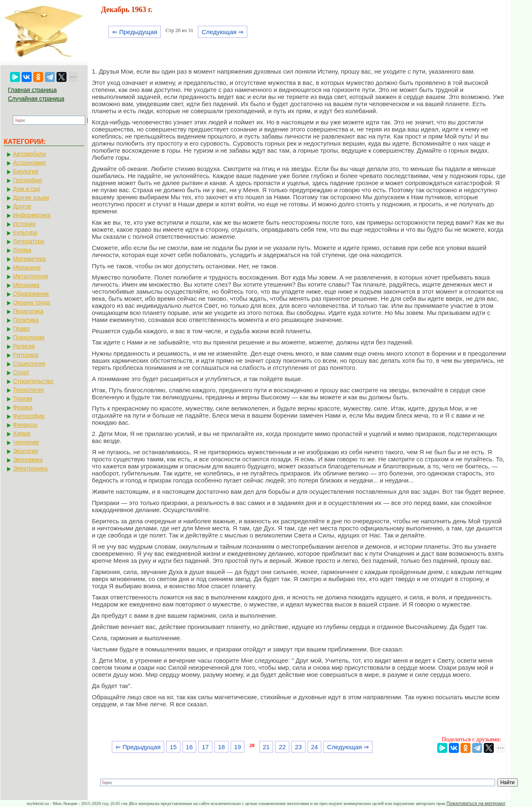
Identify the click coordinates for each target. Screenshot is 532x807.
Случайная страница (36, 99)
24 (314, 747)
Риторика (26, 355)
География (27, 180)
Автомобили (30, 154)
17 (206, 747)
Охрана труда (31, 302)
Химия (22, 433)
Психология (29, 337)
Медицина (27, 267)
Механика (26, 285)
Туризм (22, 399)
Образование (31, 294)
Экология (25, 451)
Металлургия (31, 276)
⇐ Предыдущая (135, 32)
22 (282, 747)
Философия (29, 416)
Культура (25, 233)
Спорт (21, 372)
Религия (24, 346)
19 (238, 747)
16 (189, 747)
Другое (22, 206)
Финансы (25, 425)
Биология (26, 171)
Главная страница (32, 90)
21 (266, 747)
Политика (26, 320)
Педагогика (28, 311)
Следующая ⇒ (223, 32)
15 (173, 747)
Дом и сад (27, 189)
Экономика (28, 460)
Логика (22, 250)
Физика (23, 407)
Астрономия (29, 163)
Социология (29, 364)
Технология (28, 390)
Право (21, 329)
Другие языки (31, 198)
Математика (29, 259)
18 (221, 747)
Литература (28, 241)
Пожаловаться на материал (476, 803)
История (24, 224)
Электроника (30, 468)
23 (299, 747)
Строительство (33, 381)
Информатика (32, 215)
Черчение (26, 442)
